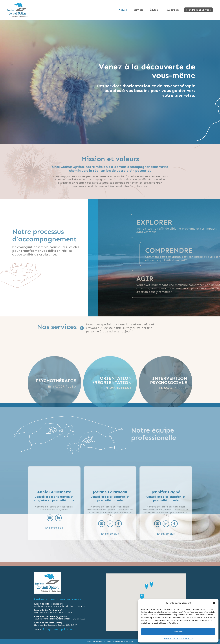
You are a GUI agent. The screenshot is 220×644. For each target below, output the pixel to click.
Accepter (178, 632)
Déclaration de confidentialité (178, 639)
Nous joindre (174, 10)
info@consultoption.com (59, 629)
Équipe (157, 10)
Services (142, 10)
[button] (214, 603)
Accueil (128, 10)
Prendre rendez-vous (199, 10)
